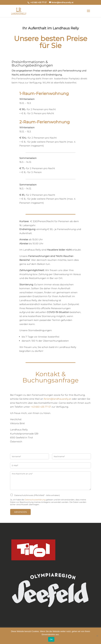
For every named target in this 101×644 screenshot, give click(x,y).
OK (51, 639)
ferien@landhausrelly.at (57, 399)
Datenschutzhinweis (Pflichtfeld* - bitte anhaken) (37, 495)
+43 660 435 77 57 (41, 407)
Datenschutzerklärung (35, 500)
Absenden (20, 512)
